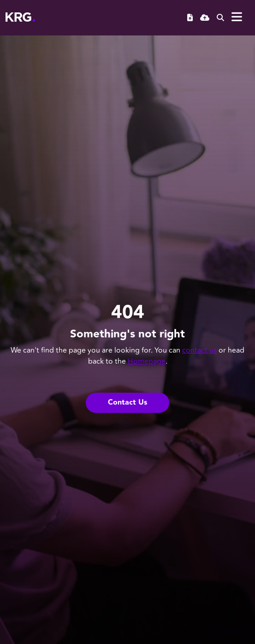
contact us (199, 350)
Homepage (147, 361)
